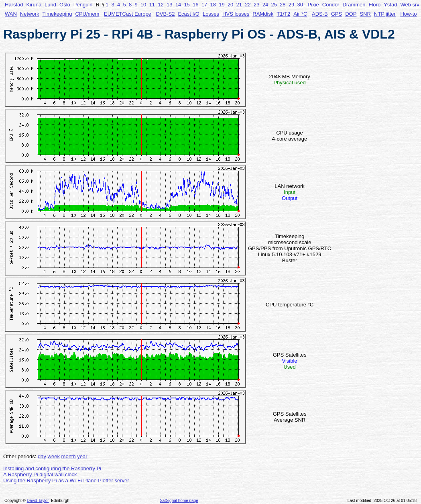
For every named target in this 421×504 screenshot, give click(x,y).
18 (213, 5)
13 (169, 5)
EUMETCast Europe (128, 14)
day (42, 456)
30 (300, 5)
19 (222, 5)
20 (230, 5)
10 (143, 5)
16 (195, 5)
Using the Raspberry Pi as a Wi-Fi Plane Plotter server (66, 481)
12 (161, 5)
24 (265, 5)
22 (248, 5)
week (54, 456)
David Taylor (38, 501)
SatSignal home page (179, 501)
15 (187, 5)
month (69, 456)
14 (178, 5)
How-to (408, 14)
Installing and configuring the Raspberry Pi (52, 468)
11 (152, 5)
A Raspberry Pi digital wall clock (40, 474)
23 (256, 5)
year (82, 456)
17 (204, 5)
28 (283, 5)
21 (239, 5)
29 (291, 5)
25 (274, 5)
